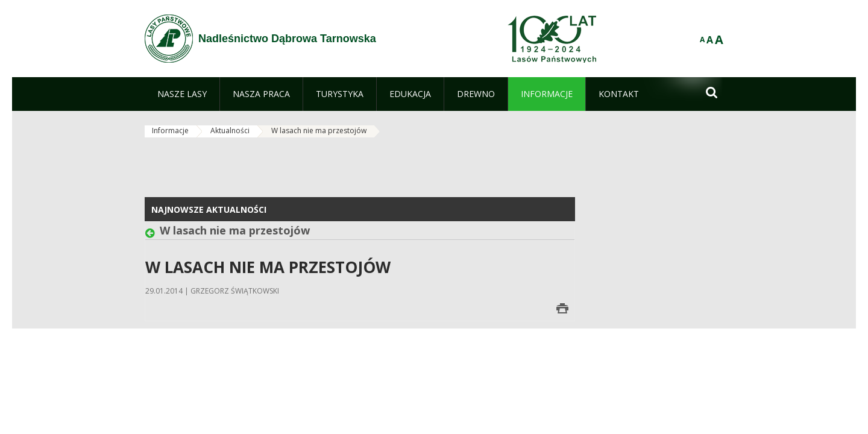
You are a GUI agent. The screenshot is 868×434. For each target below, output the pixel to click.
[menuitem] (182, 94)
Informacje (170, 131)
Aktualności (230, 131)
